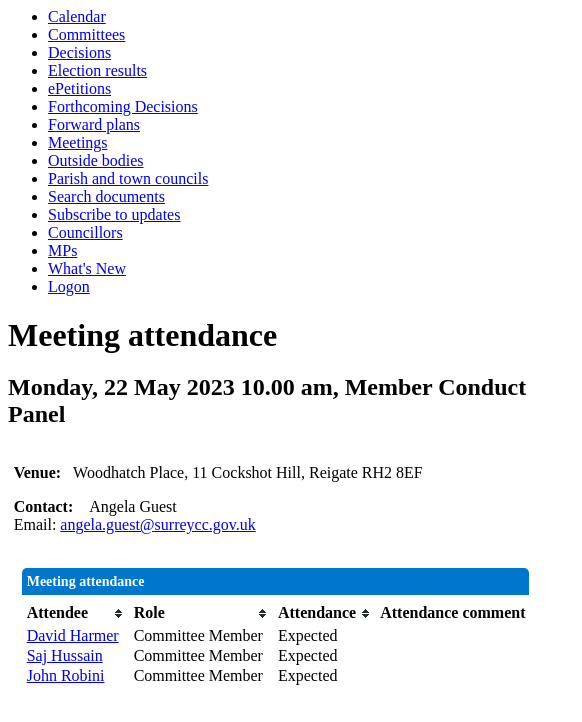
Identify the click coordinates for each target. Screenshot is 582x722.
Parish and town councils (128, 178)
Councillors (85, 232)
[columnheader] (75, 613)
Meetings (78, 142)
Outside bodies (96, 160)
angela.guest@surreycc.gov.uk (157, 524)
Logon (69, 286)
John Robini (66, 675)
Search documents (106, 196)
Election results (97, 70)
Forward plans (94, 124)
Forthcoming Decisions (123, 106)
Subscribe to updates (114, 214)
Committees (86, 34)
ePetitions (79, 88)
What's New (87, 268)
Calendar (77, 16)
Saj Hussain (65, 655)
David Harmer (73, 635)
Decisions (79, 52)
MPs (62, 250)
